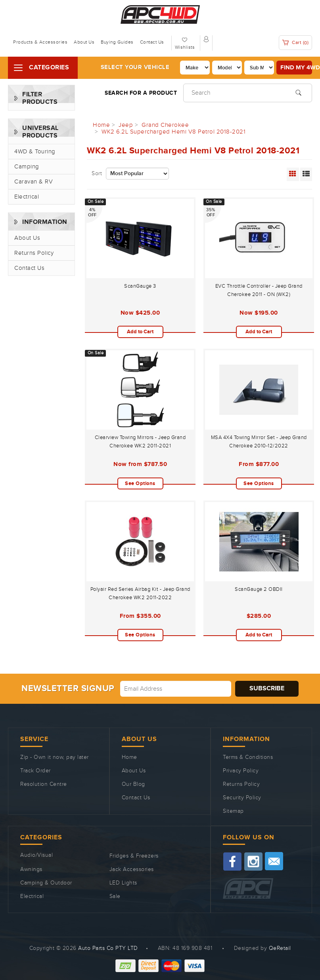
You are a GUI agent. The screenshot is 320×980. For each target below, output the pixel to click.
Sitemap (233, 811)
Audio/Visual (36, 855)
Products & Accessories (40, 42)
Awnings (31, 869)
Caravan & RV (34, 182)
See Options (140, 483)
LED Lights (123, 883)
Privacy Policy (241, 771)
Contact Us (152, 42)
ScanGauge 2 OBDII (259, 589)
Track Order (35, 771)
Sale (115, 896)
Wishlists (185, 47)
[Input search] (248, 93)
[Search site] (298, 92)
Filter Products (40, 98)
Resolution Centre (44, 784)
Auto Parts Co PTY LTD (108, 948)
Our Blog (133, 784)
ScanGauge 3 (140, 286)
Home (129, 757)
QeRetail (280, 948)
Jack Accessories (132, 869)
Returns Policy (34, 253)
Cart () (296, 43)
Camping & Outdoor (46, 883)
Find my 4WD (296, 68)
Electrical (27, 197)
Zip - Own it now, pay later (55, 757)
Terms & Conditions (248, 757)
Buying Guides (117, 42)
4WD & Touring (35, 152)
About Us (84, 42)
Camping (27, 167)
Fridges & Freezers (134, 856)
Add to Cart (140, 332)
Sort (97, 174)
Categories (49, 68)
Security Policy (242, 798)
